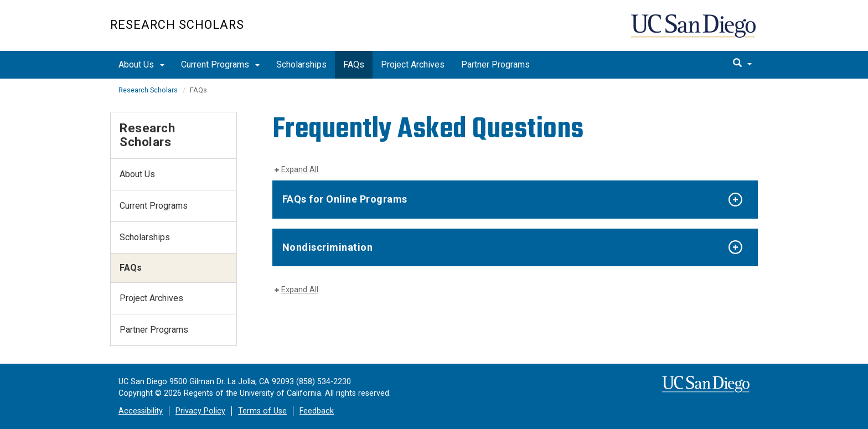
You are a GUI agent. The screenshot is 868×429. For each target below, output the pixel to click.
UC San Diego (694, 31)
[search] (742, 64)
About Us (141, 64)
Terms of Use (262, 411)
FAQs (354, 64)
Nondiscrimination (328, 247)
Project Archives (413, 64)
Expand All (300, 170)
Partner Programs (495, 64)
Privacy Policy (200, 411)
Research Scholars (177, 25)
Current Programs (220, 64)
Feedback (317, 411)
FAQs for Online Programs (345, 199)
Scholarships (301, 64)
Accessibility (141, 411)
